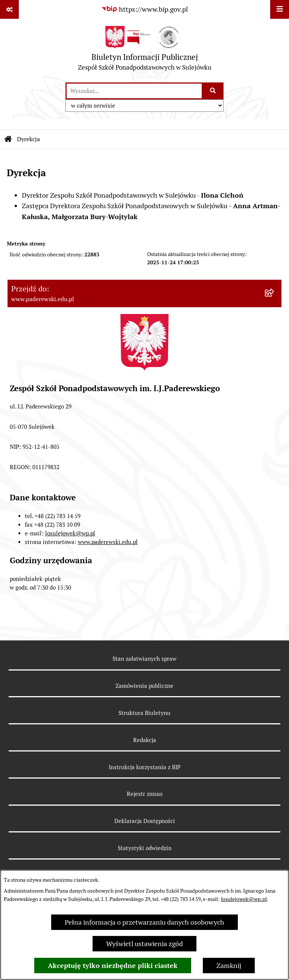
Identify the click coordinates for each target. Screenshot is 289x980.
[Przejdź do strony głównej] (145, 50)
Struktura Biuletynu (144, 713)
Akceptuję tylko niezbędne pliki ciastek (113, 966)
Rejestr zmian (145, 794)
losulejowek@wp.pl (244, 899)
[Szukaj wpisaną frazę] (213, 91)
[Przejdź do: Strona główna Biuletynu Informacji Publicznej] (8, 139)
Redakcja (145, 740)
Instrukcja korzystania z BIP (145, 767)
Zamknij (229, 966)
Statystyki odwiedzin (145, 848)
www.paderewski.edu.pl (108, 542)
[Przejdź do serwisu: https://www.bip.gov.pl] (144, 9)
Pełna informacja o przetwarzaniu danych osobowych (144, 922)
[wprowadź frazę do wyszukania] (134, 91)
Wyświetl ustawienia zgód (144, 944)
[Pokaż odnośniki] (9, 9)
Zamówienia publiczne (144, 686)
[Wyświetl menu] (280, 9)
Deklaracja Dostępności (145, 821)
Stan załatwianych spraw (144, 659)
